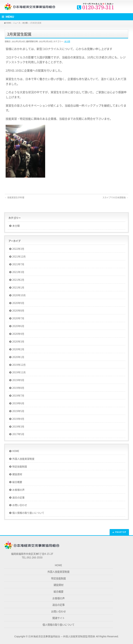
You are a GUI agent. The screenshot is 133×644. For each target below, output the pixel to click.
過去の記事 (18, 497)
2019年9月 (18, 380)
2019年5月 (18, 411)
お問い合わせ (20, 505)
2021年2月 (18, 280)
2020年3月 (18, 341)
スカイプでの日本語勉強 (115, 197)
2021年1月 (18, 287)
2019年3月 (18, 426)
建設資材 (17, 474)
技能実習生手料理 (14, 197)
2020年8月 (18, 310)
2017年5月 (18, 434)
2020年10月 (19, 295)
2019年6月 (18, 403)
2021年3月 (18, 272)
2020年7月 (18, 318)
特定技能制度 (20, 466)
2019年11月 (19, 372)
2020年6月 (18, 326)
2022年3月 (18, 249)
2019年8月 (18, 388)
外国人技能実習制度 (23, 459)
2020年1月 (18, 357)
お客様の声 (18, 490)
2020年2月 (18, 349)
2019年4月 (18, 419)
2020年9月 (18, 303)
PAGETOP (121, 532)
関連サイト (59, 618)
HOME (16, 451)
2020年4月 (18, 334)
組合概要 (17, 482)
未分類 (67, 41)
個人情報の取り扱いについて (28, 513)
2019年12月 (19, 365)
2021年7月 (18, 264)
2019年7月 (18, 395)
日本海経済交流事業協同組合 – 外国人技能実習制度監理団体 (62, 636)
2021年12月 (19, 256)
